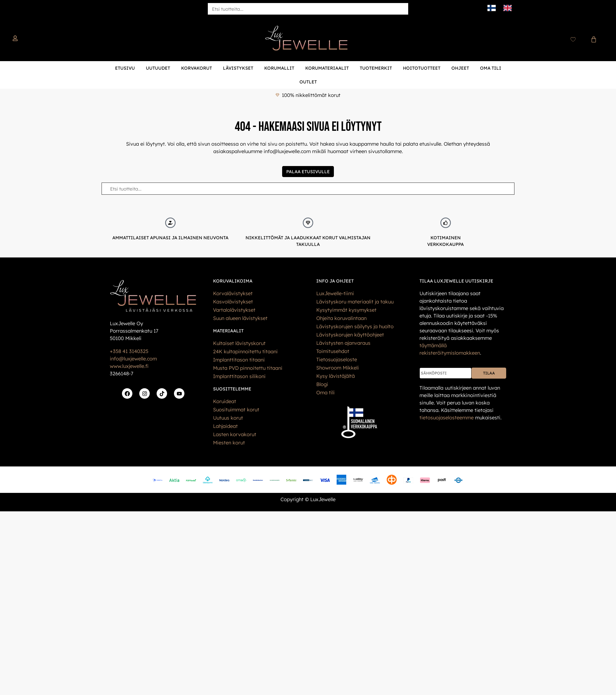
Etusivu (125, 68)
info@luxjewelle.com (133, 359)
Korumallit (279, 68)
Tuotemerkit (376, 68)
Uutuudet (158, 68)
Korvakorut (197, 68)
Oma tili (491, 68)
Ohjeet (460, 68)
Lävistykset (238, 68)
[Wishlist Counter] (573, 39)
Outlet (308, 82)
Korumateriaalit (327, 68)
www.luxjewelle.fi (129, 366)
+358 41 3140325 (129, 351)
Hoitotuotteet (422, 68)
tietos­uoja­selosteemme (447, 418)
